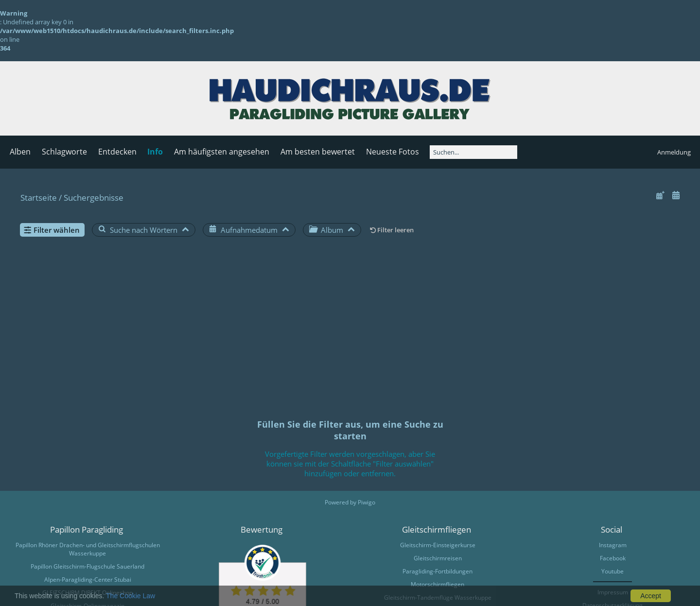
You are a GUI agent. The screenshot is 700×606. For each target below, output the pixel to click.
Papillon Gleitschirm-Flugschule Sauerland (87, 566)
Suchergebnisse (94, 198)
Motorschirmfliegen (437, 584)
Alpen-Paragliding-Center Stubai (88, 580)
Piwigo (367, 502)
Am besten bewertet (318, 152)
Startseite (39, 198)
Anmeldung (674, 152)
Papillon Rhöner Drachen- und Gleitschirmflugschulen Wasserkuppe (88, 549)
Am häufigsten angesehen (222, 152)
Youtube (612, 571)
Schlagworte (64, 152)
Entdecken (117, 152)
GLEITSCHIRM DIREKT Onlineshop (87, 593)
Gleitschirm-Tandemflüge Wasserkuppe (438, 597)
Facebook (613, 558)
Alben (20, 152)
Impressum (613, 592)
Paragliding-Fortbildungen (437, 571)
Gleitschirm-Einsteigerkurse (438, 545)
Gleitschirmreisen (438, 558)
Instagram (613, 545)
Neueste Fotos (393, 152)
